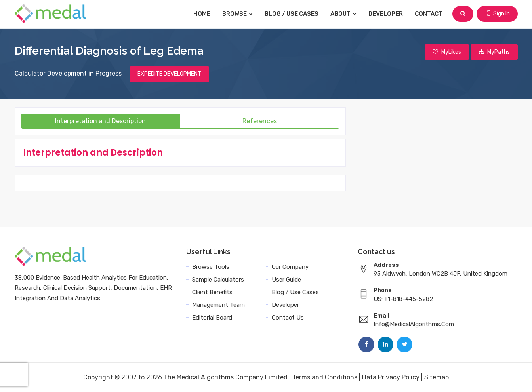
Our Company (290, 267)
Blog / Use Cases (292, 14)
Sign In (497, 14)
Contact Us (288, 318)
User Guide (286, 280)
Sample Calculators (218, 280)
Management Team (218, 305)
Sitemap (437, 377)
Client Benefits (212, 292)
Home (202, 14)
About (343, 14)
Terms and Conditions (325, 377)
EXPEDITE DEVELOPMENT (169, 74)
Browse (237, 14)
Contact (429, 14)
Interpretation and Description (100, 121)
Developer (386, 14)
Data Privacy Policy (391, 377)
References (260, 121)
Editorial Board (212, 318)
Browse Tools (211, 267)
